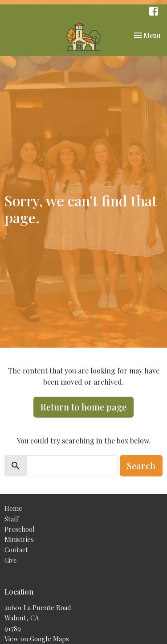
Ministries (19, 539)
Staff (11, 519)
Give (11, 560)
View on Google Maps (37, 639)
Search (141, 466)
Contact (16, 550)
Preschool (20, 529)
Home (13, 508)
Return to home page (83, 407)
